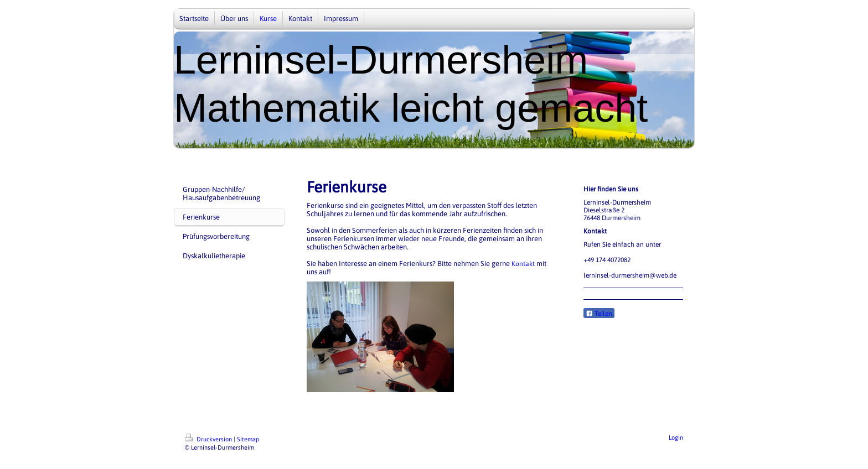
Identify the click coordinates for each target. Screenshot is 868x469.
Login (676, 437)
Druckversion (209, 439)
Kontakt (523, 264)
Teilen (599, 314)
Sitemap (248, 439)
